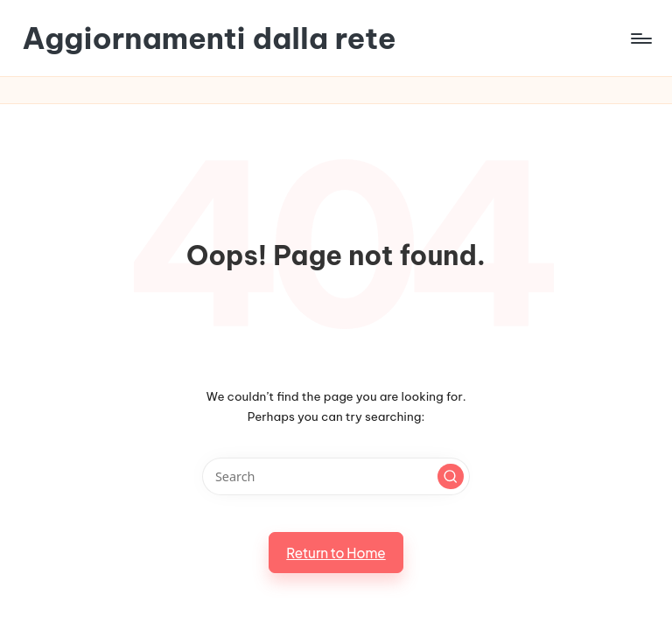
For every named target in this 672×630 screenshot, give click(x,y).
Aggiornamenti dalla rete (209, 38)
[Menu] (640, 38)
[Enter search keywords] (336, 476)
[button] (451, 477)
